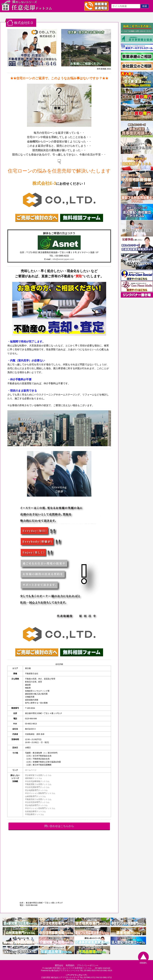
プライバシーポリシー (88, 965)
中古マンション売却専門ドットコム (40, 808)
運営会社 (59, 965)
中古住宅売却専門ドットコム (37, 802)
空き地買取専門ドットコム (36, 790)
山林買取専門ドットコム (35, 796)
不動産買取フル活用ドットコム (38, 784)
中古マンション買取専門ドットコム (40, 793)
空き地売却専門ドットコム (36, 805)
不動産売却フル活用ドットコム (38, 799)
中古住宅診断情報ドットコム (37, 781)
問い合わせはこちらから (59, 826)
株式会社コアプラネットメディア (65, 977)
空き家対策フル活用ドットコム (38, 775)
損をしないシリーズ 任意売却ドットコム (75, 968)
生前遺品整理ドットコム (35, 811)
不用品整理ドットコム (34, 814)
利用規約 (70, 965)
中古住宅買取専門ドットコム (37, 787)
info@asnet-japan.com (63, 259)
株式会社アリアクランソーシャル (65, 970)
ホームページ (31, 770)
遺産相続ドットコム (34, 778)
